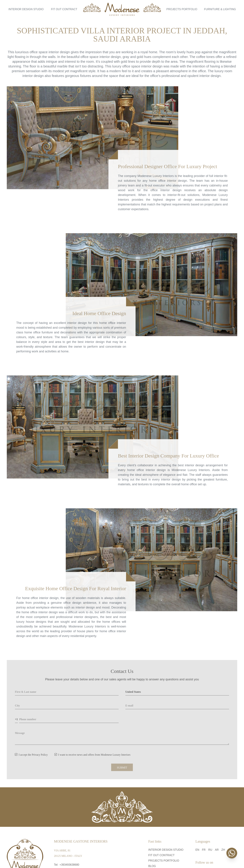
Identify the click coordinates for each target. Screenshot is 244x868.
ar (217, 850)
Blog (152, 866)
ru (210, 850)
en (197, 850)
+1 (16, 719)
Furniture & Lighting (220, 9)
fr (204, 850)
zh (223, 850)
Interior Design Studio (26, 9)
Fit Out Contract (64, 9)
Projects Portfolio (182, 9)
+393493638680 (69, 865)
